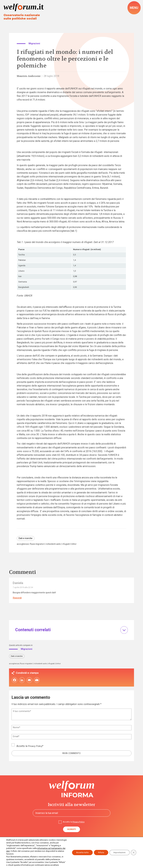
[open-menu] (134, 8)
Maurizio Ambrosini (29, 76)
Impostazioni (118, 850)
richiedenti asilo (55, 545)
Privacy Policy (36, 748)
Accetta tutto (78, 850)
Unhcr (77, 545)
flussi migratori (38, 545)
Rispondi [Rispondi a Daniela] (18, 599)
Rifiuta (98, 850)
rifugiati (69, 545)
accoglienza (23, 545)
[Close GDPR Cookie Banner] (133, 850)
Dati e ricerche (26, 539)
